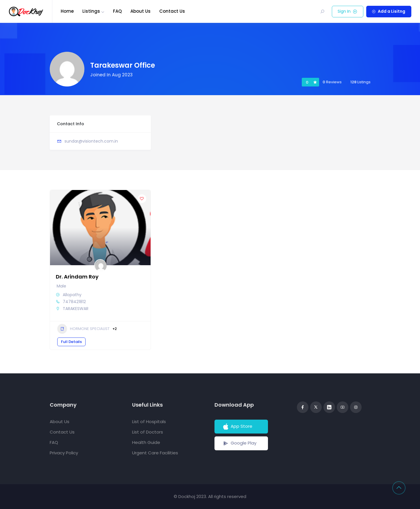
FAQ (117, 11)
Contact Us (172, 11)
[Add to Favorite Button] (142, 199)
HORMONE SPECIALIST (83, 329)
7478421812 (74, 302)
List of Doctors (148, 432)
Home (67, 11)
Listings (91, 11)
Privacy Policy (64, 453)
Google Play (239, 443)
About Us (140, 11)
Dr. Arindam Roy (77, 277)
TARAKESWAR (76, 309)
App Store (237, 427)
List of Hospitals (149, 422)
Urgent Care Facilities (155, 453)
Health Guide (146, 442)
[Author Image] (100, 265)
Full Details (71, 342)
